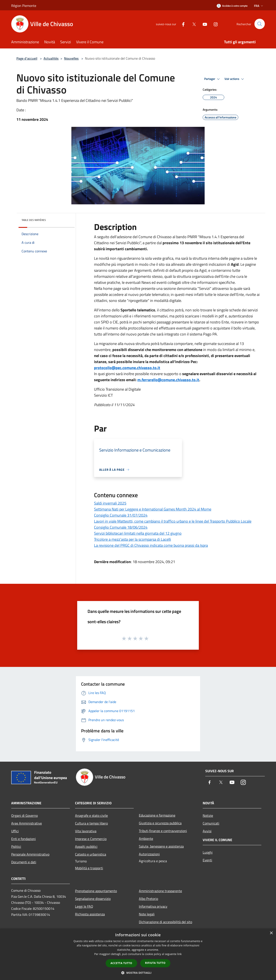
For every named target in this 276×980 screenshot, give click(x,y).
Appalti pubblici (86, 846)
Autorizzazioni (149, 854)
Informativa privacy (153, 906)
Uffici (15, 831)
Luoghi (208, 852)
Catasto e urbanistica (91, 854)
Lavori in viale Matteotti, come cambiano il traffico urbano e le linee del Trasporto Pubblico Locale (173, 521)
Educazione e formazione (157, 815)
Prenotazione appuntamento (96, 891)
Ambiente (146, 839)
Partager (213, 79)
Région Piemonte (24, 6)
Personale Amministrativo (30, 854)
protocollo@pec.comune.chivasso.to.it (127, 368)
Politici (16, 846)
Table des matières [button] (34, 220)
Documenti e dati (24, 862)
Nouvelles (71, 58)
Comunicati (211, 823)
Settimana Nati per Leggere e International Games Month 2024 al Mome (153, 509)
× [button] (271, 933)
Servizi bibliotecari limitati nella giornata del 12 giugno (138, 533)
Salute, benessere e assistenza (161, 846)
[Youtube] (203, 24)
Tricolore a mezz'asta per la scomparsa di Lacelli (133, 539)
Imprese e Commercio (91, 839)
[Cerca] (260, 24)
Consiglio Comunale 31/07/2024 (121, 515)
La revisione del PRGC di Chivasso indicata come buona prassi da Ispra (151, 545)
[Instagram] (214, 24)
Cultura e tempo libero (91, 823)
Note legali (147, 914)
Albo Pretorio (148, 899)
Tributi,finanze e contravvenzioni (163, 831)
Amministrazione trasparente (160, 891)
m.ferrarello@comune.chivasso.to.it (168, 380)
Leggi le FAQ (84, 906)
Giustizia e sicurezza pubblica (160, 823)
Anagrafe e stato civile (91, 815)
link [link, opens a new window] (180, 954)
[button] (138, 973)
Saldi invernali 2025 (110, 503)
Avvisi (207, 831)
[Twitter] (192, 24)
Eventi (207, 860)
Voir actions (235, 79)
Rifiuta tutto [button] (155, 963)
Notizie (208, 815)
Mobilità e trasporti (89, 868)
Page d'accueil (27, 58)
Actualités (51, 58)
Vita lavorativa (86, 831)
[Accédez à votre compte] (232, 6)
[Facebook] (181, 24)
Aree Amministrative (27, 823)
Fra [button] (259, 6)
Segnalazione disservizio (93, 899)
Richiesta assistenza (90, 914)
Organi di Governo (24, 815)
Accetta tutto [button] (121, 963)
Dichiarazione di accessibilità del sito (165, 922)
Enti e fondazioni (24, 839)
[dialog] (138, 954)
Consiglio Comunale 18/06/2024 (121, 527)
